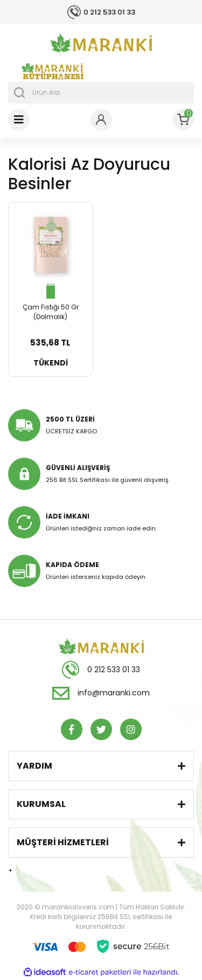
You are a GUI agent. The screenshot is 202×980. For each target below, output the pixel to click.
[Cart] (183, 120)
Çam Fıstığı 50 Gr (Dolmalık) (51, 312)
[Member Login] (101, 120)
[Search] (101, 93)
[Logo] (101, 43)
